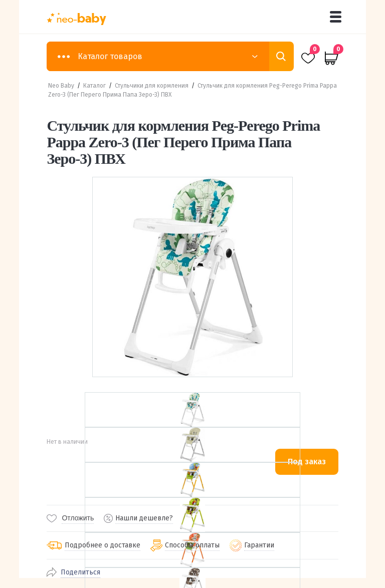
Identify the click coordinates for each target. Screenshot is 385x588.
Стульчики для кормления (152, 86)
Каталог (94, 86)
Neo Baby (61, 86)
